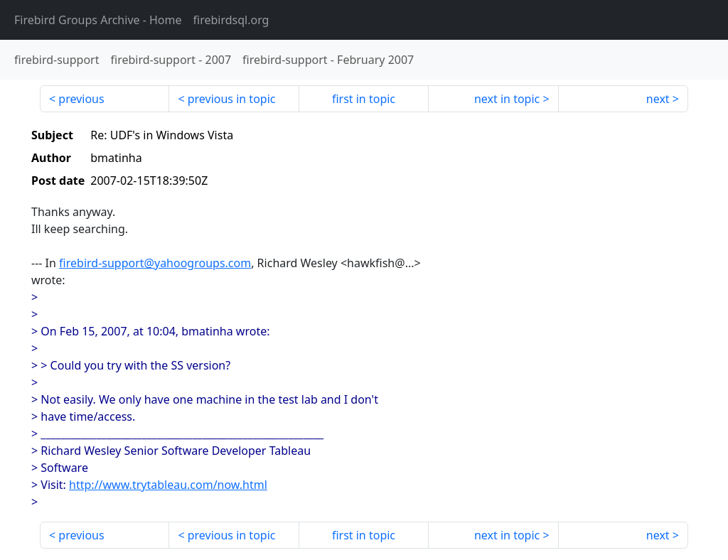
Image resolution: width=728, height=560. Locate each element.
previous (81, 99)
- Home (98, 20)
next (658, 99)
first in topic (364, 99)
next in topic (507, 99)
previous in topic (232, 99)
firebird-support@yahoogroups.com (155, 263)
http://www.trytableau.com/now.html (168, 485)
